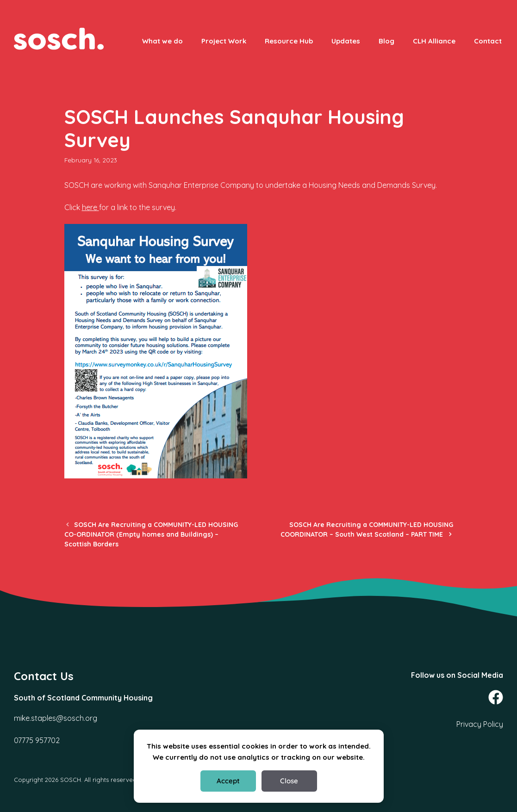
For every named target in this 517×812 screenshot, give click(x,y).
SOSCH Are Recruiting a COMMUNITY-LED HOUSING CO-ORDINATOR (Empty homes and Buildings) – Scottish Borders (151, 534)
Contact (488, 41)
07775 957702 (37, 740)
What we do (162, 41)
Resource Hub (289, 41)
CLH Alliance (434, 41)
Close (289, 781)
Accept (228, 781)
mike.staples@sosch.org (56, 718)
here (90, 207)
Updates (346, 41)
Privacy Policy (480, 724)
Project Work (224, 41)
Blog (386, 41)
